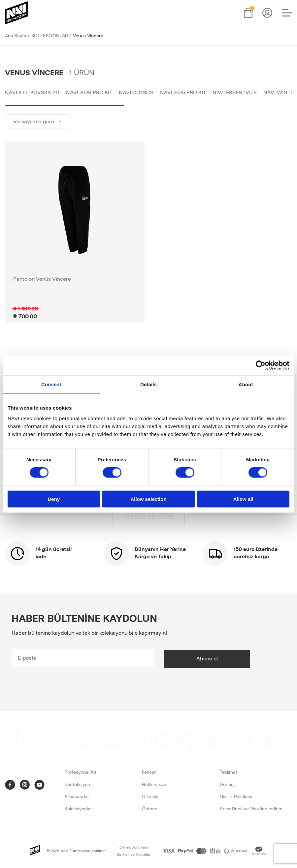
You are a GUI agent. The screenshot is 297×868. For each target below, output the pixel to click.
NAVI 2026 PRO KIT (89, 93)
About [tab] (246, 384)
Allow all (243, 499)
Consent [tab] (51, 384)
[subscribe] (83, 659)
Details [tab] (148, 384)
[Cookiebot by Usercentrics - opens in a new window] (261, 365)
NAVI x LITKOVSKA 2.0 (32, 93)
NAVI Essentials (235, 93)
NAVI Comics (136, 93)
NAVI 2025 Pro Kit (183, 93)
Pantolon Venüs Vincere (42, 280)
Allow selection (148, 499)
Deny (54, 499)
